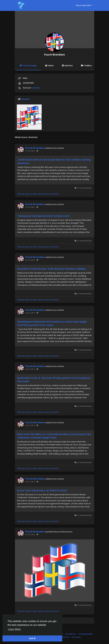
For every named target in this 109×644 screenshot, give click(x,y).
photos (67, 66)
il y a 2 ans (30, 151)
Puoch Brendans (54, 55)
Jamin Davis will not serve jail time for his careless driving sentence (54, 162)
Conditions (71, 634)
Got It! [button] (32, 638)
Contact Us (64, 637)
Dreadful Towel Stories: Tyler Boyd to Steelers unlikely (51, 269)
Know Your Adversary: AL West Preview (42, 491)
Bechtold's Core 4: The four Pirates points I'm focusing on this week (54, 380)
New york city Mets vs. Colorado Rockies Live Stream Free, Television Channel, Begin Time (54, 436)
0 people (35, 88)
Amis (49, 66)
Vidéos (86, 66)
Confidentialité (85, 634)
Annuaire (76, 637)
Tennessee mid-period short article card (43, 216)
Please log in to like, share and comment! (38, 194)
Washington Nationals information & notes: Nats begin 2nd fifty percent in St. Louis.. (52, 323)
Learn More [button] (14, 629)
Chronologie (28, 66)
